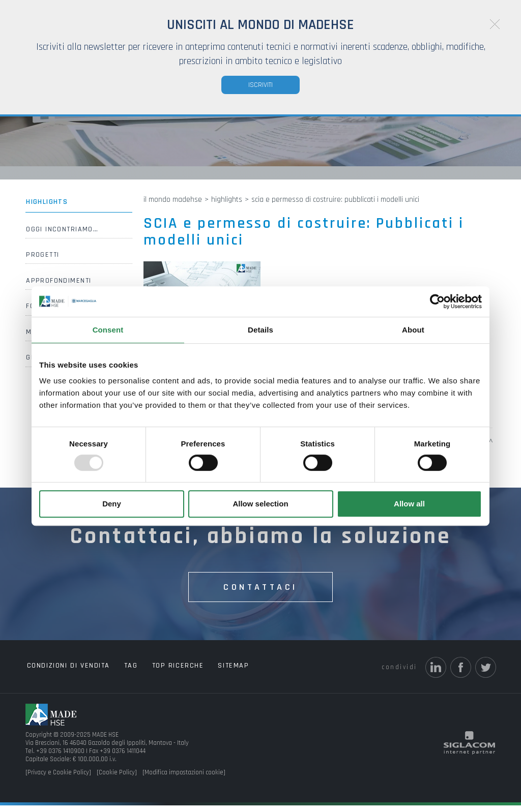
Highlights (46, 209)
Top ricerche (165, 673)
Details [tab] (260, 330)
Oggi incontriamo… (61, 236)
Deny (112, 504)
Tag (123, 673)
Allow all (409, 504)
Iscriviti (260, 85)
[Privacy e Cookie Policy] (58, 779)
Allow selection (260, 504)
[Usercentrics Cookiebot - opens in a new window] (437, 302)
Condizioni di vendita (66, 673)
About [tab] (413, 330)
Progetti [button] (42, 262)
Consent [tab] (108, 330)
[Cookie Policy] (117, 779)
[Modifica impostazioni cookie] (184, 779)
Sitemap (215, 673)
